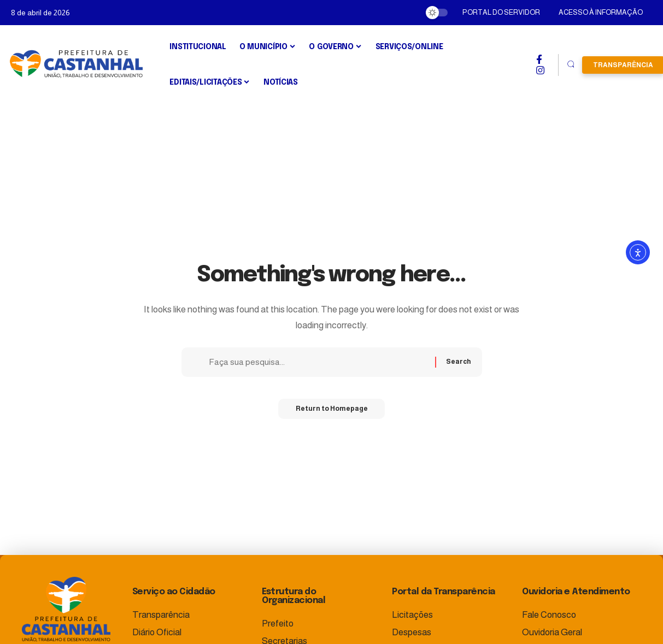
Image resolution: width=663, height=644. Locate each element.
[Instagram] (540, 70)
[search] (570, 65)
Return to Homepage (332, 413)
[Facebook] (539, 60)
